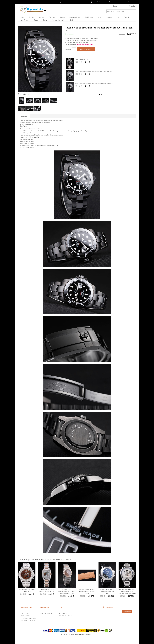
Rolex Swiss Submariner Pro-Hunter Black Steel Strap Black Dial (93, 72)
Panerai (126, 17)
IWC (118, 17)
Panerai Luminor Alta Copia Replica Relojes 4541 (107, 591)
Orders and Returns (66, 616)
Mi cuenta (62, 611)
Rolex (22, 17)
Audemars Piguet (75, 17)
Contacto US (25, 613)
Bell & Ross (89, 17)
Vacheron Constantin (58, 20)
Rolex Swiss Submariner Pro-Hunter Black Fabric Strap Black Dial (94, 84)
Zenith (72, 20)
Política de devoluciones (29, 621)
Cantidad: (68, 49)
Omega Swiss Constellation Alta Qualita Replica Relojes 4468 (67, 591)
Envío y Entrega (26, 616)
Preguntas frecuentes (28, 618)
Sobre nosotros (26, 611)
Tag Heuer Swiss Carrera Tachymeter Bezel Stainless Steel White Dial (127, 591)
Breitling (32, 17)
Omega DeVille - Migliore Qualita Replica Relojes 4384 (87, 591)
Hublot (62, 17)
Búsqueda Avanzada (47, 613)
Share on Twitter (72, 55)
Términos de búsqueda (47, 611)
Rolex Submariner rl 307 (82, 60)
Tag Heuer (52, 17)
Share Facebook (68, 55)
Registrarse (63, 613)
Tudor (45, 20)
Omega (42, 17)
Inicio (19, 24)
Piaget (36, 20)
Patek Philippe (25, 20)
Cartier (100, 17)
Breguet (109, 17)
